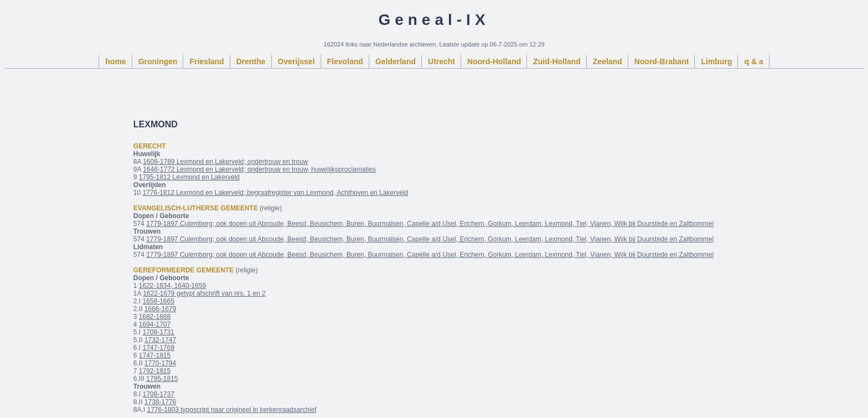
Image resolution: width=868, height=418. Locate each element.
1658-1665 (158, 301)
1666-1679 (160, 309)
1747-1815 (155, 355)
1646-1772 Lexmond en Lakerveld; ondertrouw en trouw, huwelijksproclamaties (259, 169)
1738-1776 (160, 402)
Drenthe (251, 61)
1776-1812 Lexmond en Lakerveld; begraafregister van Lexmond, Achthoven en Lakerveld (275, 193)
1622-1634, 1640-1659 (172, 286)
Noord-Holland (494, 61)
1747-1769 (158, 348)
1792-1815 (155, 371)
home (115, 61)
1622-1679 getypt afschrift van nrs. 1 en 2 (204, 293)
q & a (753, 61)
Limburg (716, 61)
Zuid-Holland (557, 61)
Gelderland (396, 61)
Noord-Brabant (662, 61)
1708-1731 (158, 332)
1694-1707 (155, 324)
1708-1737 (158, 394)
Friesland (206, 61)
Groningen (158, 61)
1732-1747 (160, 340)
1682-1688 (155, 317)
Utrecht (441, 61)
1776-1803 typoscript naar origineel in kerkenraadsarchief (231, 410)
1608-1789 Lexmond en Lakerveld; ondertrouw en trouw (225, 162)
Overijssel (296, 61)
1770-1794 (160, 363)
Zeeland (608, 61)
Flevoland (345, 61)
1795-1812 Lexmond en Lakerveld (189, 177)
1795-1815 (162, 379)
